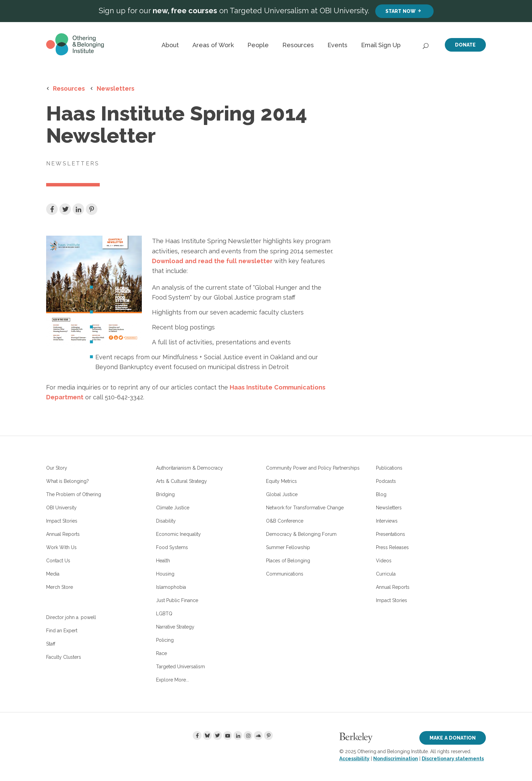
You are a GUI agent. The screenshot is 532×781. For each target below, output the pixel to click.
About (170, 45)
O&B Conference (285, 521)
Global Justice (282, 494)
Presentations (391, 534)
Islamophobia (171, 587)
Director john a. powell (71, 617)
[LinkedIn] (238, 735)
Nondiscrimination (396, 759)
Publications (389, 468)
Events (337, 45)
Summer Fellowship (288, 547)
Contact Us (58, 561)
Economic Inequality (178, 534)
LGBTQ (164, 614)
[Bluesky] (207, 735)
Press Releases (392, 547)
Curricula (386, 574)
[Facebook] (197, 735)
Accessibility (354, 759)
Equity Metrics (281, 481)
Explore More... (173, 680)
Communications (285, 574)
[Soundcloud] (258, 735)
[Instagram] (248, 735)
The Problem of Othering (74, 494)
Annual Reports (63, 534)
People (258, 45)
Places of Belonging (288, 561)
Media (53, 574)
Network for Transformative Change (305, 508)
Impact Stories (62, 521)
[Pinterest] (268, 735)
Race (161, 653)
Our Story (57, 468)
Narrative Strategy (175, 627)
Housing (165, 574)
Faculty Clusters (64, 657)
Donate (465, 45)
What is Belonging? (68, 481)
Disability (166, 521)
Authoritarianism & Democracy (189, 468)
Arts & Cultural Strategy (182, 481)
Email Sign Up (381, 45)
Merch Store (60, 587)
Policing (165, 640)
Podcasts (386, 481)
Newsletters (116, 88)
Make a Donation (453, 738)
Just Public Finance (177, 600)
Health (163, 561)
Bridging (165, 494)
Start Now (401, 11)
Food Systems (172, 547)
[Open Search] (426, 44)
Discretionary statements (453, 759)
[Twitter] (217, 735)
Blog (381, 494)
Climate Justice (173, 508)
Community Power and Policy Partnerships (313, 468)
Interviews (387, 521)
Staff (51, 644)
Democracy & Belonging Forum (301, 534)
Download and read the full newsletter (212, 261)
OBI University (61, 508)
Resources (298, 45)
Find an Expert (62, 631)
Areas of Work (213, 45)
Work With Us (61, 547)
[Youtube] (228, 735)
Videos (384, 561)
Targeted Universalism (180, 667)
